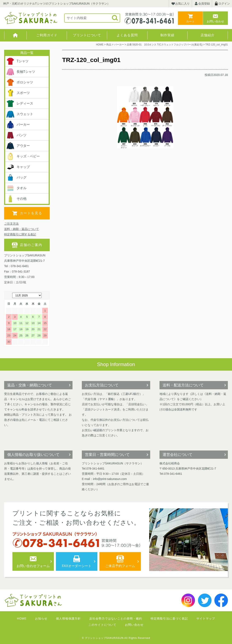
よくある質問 (127, 35)
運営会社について (178, 455)
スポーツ (18, 93)
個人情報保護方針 (68, 618)
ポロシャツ (20, 82)
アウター (18, 146)
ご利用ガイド (47, 35)
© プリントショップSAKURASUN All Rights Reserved (116, 638)
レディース (20, 103)
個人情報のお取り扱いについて (33, 455)
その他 (16, 199)
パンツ (16, 135)
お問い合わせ (215, 21)
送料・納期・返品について (22, 229)
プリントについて (87, 35)
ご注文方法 (11, 224)
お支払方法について (102, 385)
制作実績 (167, 35)
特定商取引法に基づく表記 (169, 618)
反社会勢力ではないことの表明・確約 (116, 618)
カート (190, 21)
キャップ (18, 167)
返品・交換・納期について (30, 385)
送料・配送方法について (183, 385)
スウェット (20, 114)
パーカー (18, 125)
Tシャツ (17, 61)
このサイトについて (102, 625)
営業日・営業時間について (107, 455)
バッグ (16, 178)
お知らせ (41, 618)
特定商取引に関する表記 (20, 234)
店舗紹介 (208, 35)
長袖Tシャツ (21, 72)
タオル (16, 188)
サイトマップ (206, 618)
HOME (15, 35)
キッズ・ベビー (23, 156)
